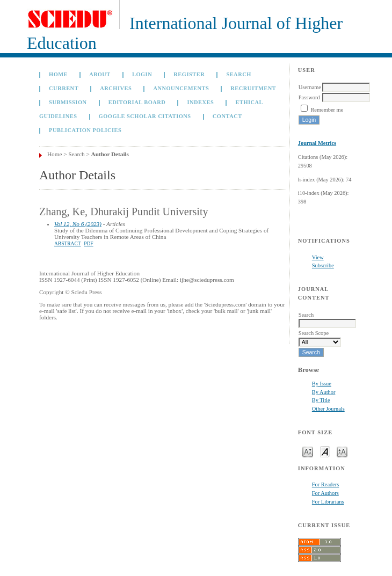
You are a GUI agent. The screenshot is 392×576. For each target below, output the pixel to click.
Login (142, 74)
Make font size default (325, 451)
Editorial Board (137, 102)
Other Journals (328, 409)
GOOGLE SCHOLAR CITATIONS (145, 116)
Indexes (200, 102)
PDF (88, 244)
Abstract (68, 244)
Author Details (110, 154)
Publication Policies (85, 130)
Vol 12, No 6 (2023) (78, 224)
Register (189, 74)
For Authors (325, 493)
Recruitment (253, 88)
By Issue (322, 384)
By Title (321, 400)
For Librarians (328, 502)
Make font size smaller (308, 451)
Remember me (327, 110)
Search (238, 74)
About (100, 74)
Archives (116, 88)
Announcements (181, 88)
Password (309, 97)
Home (58, 74)
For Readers (326, 484)
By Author (324, 392)
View (318, 257)
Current (64, 88)
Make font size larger (342, 451)
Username (310, 87)
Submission (68, 102)
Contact (227, 116)
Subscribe (323, 265)
